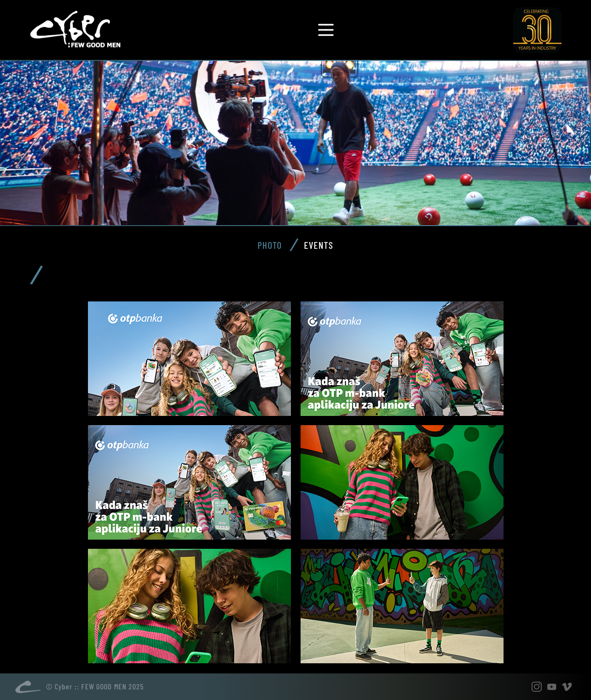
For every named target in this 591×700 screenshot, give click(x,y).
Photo (270, 245)
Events (319, 245)
